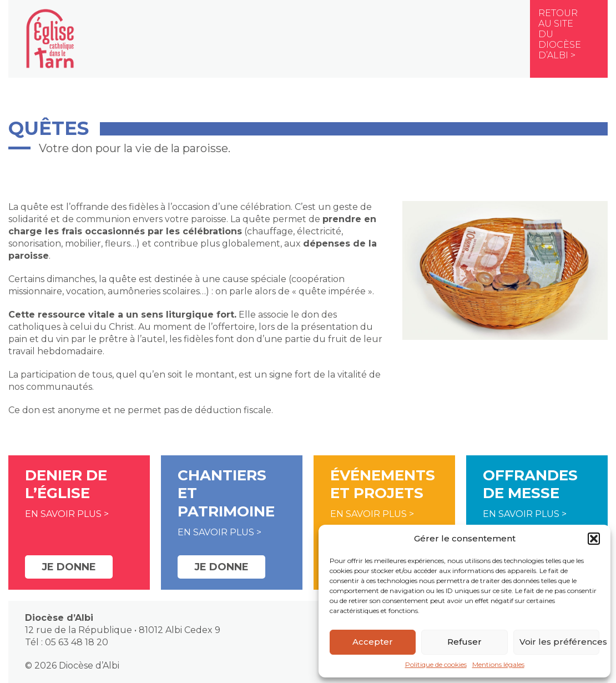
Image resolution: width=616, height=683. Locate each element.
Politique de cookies (436, 664)
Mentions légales (498, 664)
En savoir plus (63, 514)
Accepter (373, 642)
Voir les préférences (559, 642)
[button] (594, 539)
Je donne (69, 567)
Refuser (464, 642)
